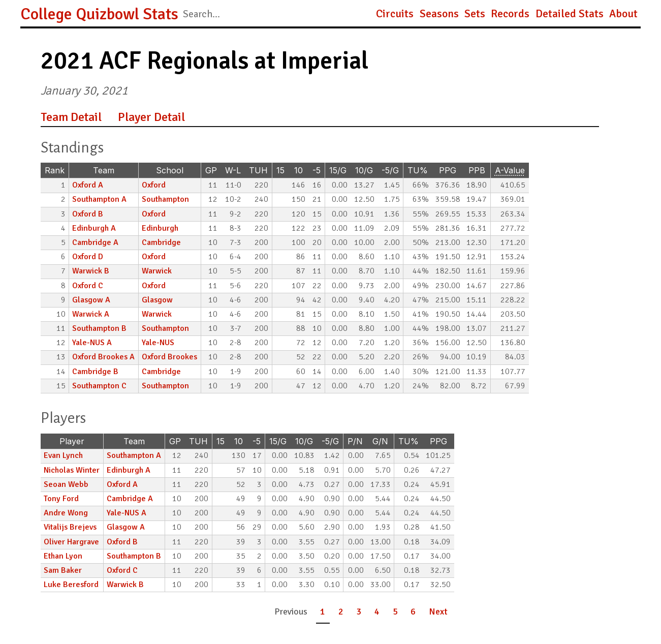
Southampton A (99, 199)
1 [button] (323, 611)
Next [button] (438, 611)
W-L (233, 170)
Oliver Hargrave (71, 542)
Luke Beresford (71, 585)
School (170, 170)
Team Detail (71, 117)
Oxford (154, 185)
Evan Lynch (63, 455)
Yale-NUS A (92, 343)
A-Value (510, 170)
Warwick (157, 271)
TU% (418, 170)
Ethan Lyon (63, 556)
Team (104, 170)
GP (211, 170)
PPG (448, 170)
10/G (364, 170)
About (623, 14)
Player (72, 441)
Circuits (395, 14)
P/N (355, 441)
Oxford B (88, 214)
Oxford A (88, 185)
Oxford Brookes (169, 357)
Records (510, 14)
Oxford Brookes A (103, 357)
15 (280, 170)
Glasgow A (91, 300)
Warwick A (91, 314)
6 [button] (413, 611)
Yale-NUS (158, 343)
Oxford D (88, 257)
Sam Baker (63, 570)
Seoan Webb (66, 484)
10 (298, 170)
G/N (380, 441)
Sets (475, 14)
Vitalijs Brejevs (70, 527)
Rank (55, 170)
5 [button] (395, 611)
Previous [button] (291, 611)
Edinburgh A (94, 228)
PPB (477, 170)
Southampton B (99, 328)
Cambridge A (95, 242)
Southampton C (99, 386)
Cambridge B (95, 372)
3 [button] (359, 611)
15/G (338, 170)
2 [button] (341, 611)
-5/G (390, 170)
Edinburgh (160, 228)
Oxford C (88, 286)
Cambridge (161, 242)
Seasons (439, 14)
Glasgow (157, 300)
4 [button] (377, 611)
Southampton (165, 199)
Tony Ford (61, 499)
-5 (317, 170)
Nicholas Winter (72, 470)
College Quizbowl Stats (99, 14)
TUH (258, 170)
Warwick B (91, 271)
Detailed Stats (570, 14)
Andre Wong (66, 513)
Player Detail (151, 117)
